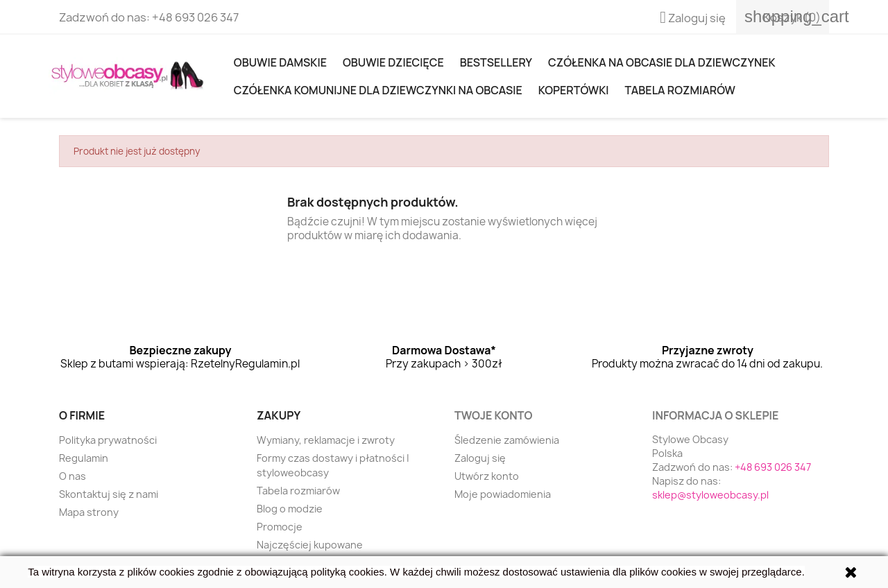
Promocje (280, 527)
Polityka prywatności (108, 440)
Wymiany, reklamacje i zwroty (326, 440)
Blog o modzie (290, 509)
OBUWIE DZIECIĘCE (393, 62)
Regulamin (84, 458)
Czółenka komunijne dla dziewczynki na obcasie (378, 90)
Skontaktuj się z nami (109, 494)
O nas (72, 476)
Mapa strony (89, 512)
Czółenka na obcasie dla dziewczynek (661, 62)
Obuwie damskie (280, 62)
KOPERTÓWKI (574, 90)
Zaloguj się (480, 458)
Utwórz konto (487, 476)
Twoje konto (493, 415)
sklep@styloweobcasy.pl (710, 495)
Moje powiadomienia (503, 494)
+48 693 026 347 (195, 17)
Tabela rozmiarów (680, 90)
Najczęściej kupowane (310, 545)
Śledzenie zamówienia (507, 440)
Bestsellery (496, 62)
